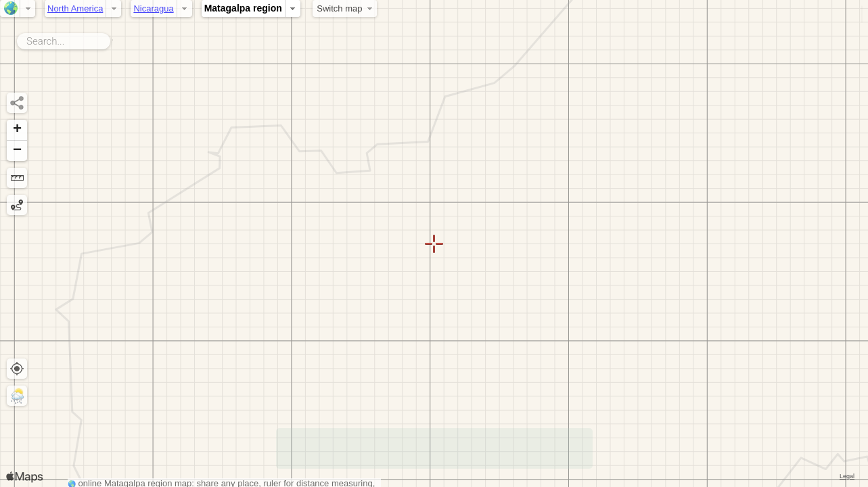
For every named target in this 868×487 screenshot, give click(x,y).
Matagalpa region (243, 8)
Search (113, 39)
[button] (17, 130)
